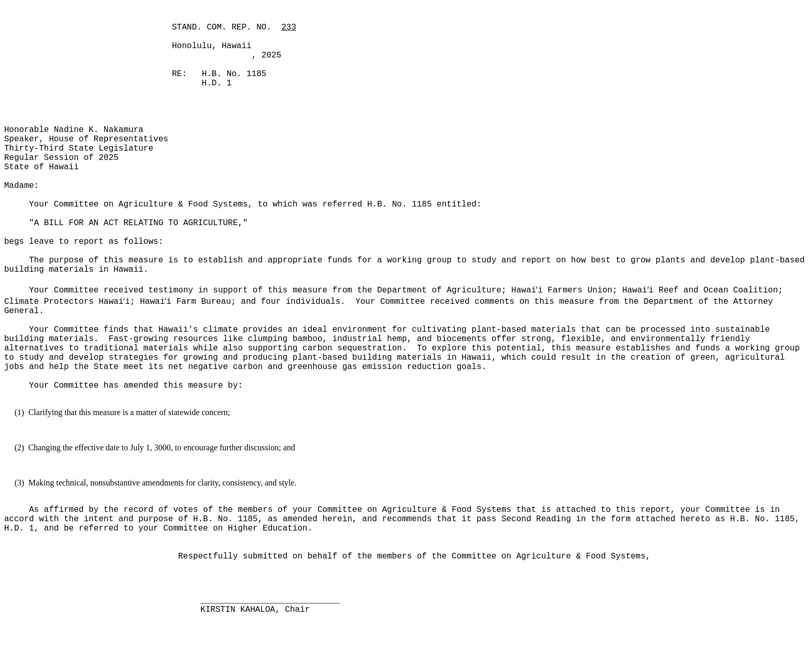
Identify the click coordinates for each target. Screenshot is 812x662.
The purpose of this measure (99, 260)
